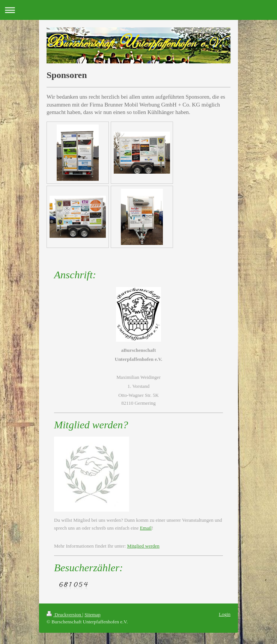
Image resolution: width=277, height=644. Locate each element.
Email (146, 528)
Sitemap (93, 615)
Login (225, 614)
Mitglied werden (143, 546)
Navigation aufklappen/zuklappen (138, 10)
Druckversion (64, 615)
